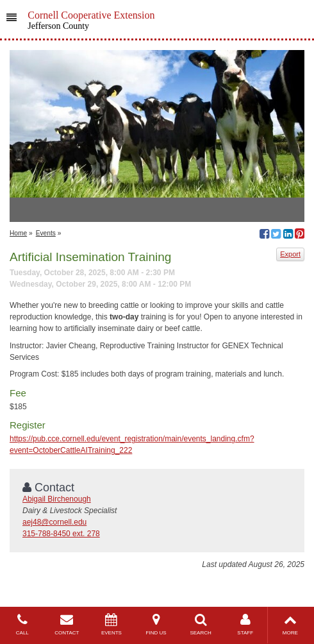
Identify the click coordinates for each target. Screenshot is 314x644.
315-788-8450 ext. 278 (61, 534)
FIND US (156, 624)
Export (290, 254)
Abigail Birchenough (57, 499)
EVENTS (112, 624)
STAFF (245, 624)
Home (18, 233)
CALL (22, 624)
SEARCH (201, 624)
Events (46, 233)
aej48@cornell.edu (54, 522)
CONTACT (67, 624)
